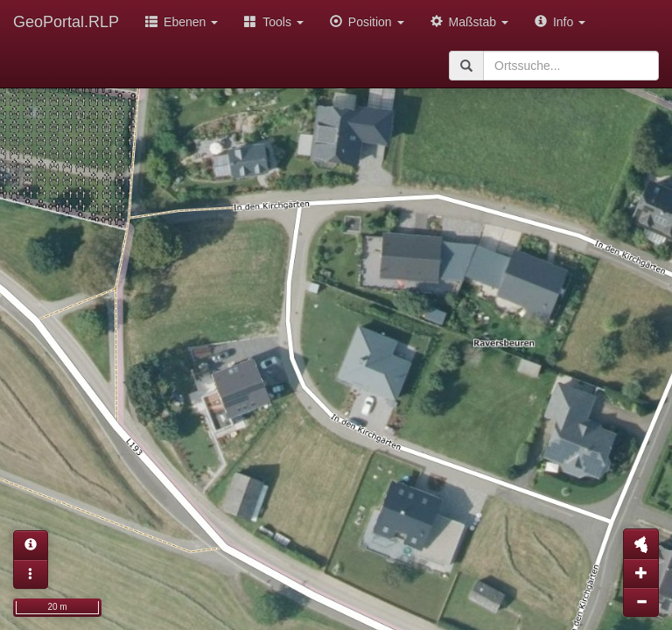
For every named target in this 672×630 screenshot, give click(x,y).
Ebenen (182, 22)
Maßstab (469, 22)
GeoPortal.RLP (66, 22)
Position (367, 22)
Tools (274, 22)
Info (560, 22)
